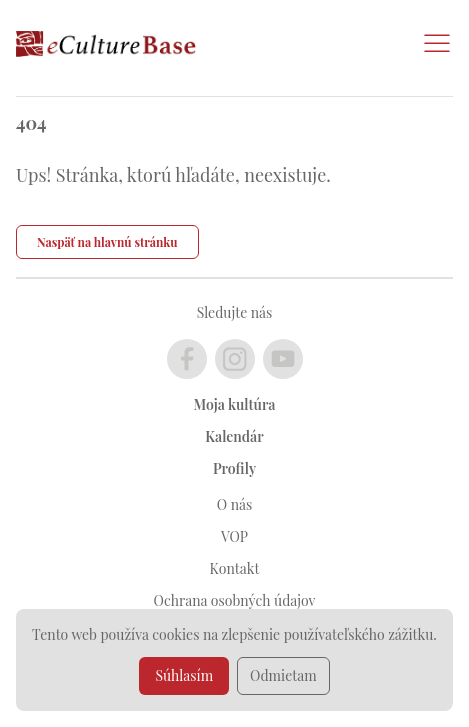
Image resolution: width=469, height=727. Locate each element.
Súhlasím (184, 675)
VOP (234, 536)
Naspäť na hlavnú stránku (107, 242)
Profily (234, 468)
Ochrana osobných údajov (235, 600)
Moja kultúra (235, 404)
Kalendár (234, 436)
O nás (234, 504)
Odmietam (283, 675)
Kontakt (235, 568)
